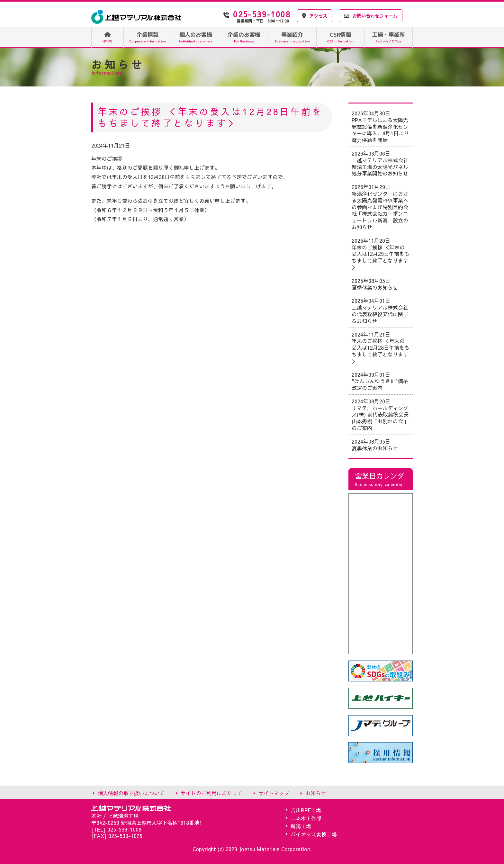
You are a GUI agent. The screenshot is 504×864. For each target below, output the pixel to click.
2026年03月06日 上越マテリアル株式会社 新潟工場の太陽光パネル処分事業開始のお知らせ (380, 163)
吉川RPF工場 (306, 810)
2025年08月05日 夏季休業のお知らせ (375, 284)
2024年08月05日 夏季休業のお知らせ (375, 445)
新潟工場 (301, 826)
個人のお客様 (196, 37)
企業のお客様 (244, 37)
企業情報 (148, 37)
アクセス (315, 16)
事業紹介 (292, 37)
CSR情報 (340, 37)
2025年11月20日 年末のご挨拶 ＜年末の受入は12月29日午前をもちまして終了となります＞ (381, 254)
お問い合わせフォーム (371, 16)
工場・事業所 (389, 37)
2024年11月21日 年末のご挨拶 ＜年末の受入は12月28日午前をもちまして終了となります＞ (381, 348)
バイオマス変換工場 (314, 834)
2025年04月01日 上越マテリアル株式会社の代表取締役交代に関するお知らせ (380, 310)
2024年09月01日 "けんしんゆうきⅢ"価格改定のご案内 (380, 381)
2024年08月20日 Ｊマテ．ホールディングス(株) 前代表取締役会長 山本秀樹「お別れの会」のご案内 (380, 414)
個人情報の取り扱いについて (131, 793)
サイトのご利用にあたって (212, 793)
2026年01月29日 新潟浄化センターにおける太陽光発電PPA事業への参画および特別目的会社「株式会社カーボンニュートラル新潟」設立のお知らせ (380, 207)
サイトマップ (274, 793)
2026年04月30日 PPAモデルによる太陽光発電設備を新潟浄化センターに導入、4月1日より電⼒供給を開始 (380, 126)
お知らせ (316, 793)
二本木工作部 (306, 818)
